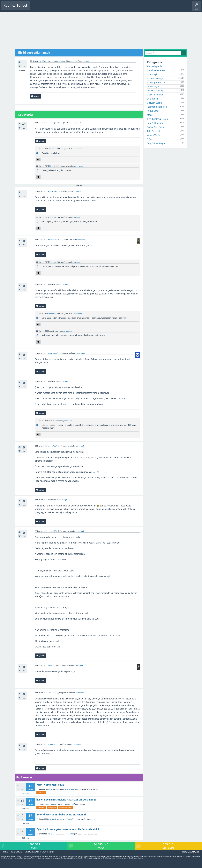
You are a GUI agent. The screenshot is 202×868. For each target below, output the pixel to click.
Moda (150, 115)
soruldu (86, 61)
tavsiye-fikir (52, 808)
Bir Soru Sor (84, 8)
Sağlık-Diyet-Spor (155, 127)
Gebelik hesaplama (32, 852)
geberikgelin (69, 789)
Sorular (34, 8)
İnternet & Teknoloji (157, 107)
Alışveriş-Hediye (155, 78)
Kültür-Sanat (153, 111)
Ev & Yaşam (153, 99)
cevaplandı (77, 123)
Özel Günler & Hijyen (157, 119)
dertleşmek (41, 793)
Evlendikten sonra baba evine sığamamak (61, 815)
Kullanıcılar (72, 8)
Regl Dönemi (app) (156, 143)
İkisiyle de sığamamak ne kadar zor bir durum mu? (66, 800)
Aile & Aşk (52, 819)
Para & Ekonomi (155, 123)
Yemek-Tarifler (154, 135)
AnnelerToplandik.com (191, 852)
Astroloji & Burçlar (156, 82)
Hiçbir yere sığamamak (50, 785)
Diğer (45, 61)
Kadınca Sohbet (15, 6)
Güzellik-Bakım (154, 103)
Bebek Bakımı (115, 8)
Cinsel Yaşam (153, 87)
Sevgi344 (70, 834)
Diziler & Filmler (155, 95)
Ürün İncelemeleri (156, 70)
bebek (51, 852)
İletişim (6, 852)
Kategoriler (60, 8)
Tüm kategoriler (155, 66)
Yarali (70, 819)
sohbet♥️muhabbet (65, 808)
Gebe (44, 852)
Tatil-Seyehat (153, 131)
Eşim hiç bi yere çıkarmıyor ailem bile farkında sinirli (68, 829)
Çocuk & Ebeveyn (156, 91)
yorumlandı (78, 149)
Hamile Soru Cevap (99, 8)
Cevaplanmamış (47, 8)
